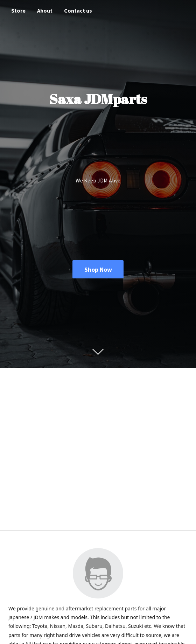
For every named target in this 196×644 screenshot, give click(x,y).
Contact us (78, 11)
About (45, 11)
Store (18, 11)
